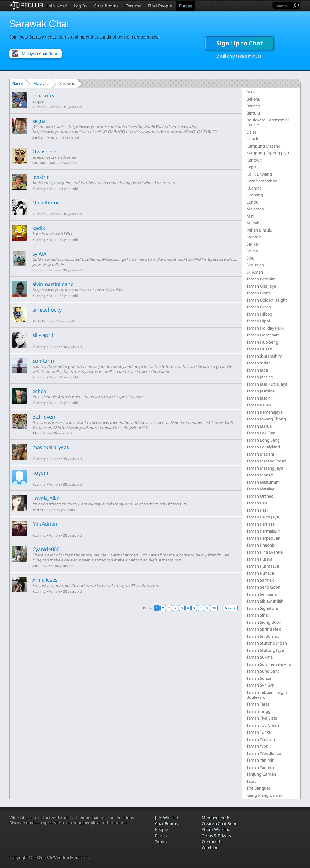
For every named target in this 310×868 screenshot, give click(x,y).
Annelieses (45, 580)
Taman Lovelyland (263, 447)
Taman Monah (260, 475)
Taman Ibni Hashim (264, 356)
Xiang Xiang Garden (265, 795)
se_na (39, 121)
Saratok (254, 237)
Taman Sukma (260, 657)
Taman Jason (258, 398)
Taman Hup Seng (262, 342)
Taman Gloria (259, 293)
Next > (230, 608)
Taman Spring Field (264, 629)
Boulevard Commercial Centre (268, 122)
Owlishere (44, 152)
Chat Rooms (106, 6)
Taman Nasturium (263, 482)
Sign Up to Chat (240, 43)
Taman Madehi (260, 454)
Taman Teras (258, 704)
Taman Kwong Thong (266, 419)
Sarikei (38, 138)
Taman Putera (259, 559)
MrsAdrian (45, 524)
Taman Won (258, 746)
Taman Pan (257, 503)
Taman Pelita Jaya (263, 517)
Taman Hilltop (259, 314)
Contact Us (212, 842)
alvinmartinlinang (53, 284)
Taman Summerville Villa (269, 664)
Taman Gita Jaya (261, 286)
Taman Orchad (260, 496)
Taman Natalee (260, 489)
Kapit (251, 167)
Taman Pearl (258, 510)
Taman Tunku (259, 732)
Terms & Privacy (216, 836)
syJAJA (39, 254)
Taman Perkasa (261, 524)
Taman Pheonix (261, 545)
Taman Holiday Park (265, 328)
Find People (160, 6)
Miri (36, 321)
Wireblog (210, 847)
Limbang (255, 195)
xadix (39, 228)
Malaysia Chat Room (41, 54)
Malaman (255, 209)
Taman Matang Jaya (265, 468)
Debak (252, 139)
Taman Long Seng (263, 440)
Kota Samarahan (262, 181)
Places (186, 6)
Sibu (36, 433)
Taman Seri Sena (262, 594)
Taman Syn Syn (261, 685)
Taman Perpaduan (263, 538)
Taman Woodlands (264, 753)
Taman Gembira (261, 279)
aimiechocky (47, 310)
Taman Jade (257, 370)
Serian (252, 251)
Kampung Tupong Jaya (268, 153)
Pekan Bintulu (259, 230)
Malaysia (41, 83)
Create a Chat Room (220, 823)
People (161, 829)
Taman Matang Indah (266, 461)
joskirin (41, 177)
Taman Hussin (260, 349)
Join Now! (57, 6)
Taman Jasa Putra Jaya (267, 384)
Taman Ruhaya (260, 573)
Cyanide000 (46, 549)
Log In (80, 6)
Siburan (39, 163)
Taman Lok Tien (261, 433)
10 (214, 608)
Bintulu (253, 113)
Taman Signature (262, 608)
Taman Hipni (258, 321)
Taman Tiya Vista (262, 718)
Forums (133, 6)
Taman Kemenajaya (265, 412)
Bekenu (254, 99)
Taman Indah (259, 363)
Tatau (252, 781)
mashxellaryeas (51, 447)
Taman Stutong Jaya (265, 650)
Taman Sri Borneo (263, 636)
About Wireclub (216, 829)
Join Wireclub (167, 818)
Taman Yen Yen (260, 767)
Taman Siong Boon (264, 622)
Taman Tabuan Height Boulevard (267, 695)
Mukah (253, 223)
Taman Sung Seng (263, 671)
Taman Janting (260, 377)
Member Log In (216, 818)
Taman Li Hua (259, 426)
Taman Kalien (259, 405)
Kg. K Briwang (259, 174)
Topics (161, 842)
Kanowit (254, 160)
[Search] (283, 6)
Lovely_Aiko (46, 498)
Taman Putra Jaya (263, 566)
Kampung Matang (263, 146)
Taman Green (259, 307)
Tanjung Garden (261, 774)
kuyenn (41, 473)
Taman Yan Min (261, 760)
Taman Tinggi (259, 711)
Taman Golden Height (267, 300)
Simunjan (255, 265)
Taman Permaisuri (263, 531)
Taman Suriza (259, 678)
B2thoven (44, 417)
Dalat (251, 132)
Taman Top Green (263, 725)
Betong (253, 106)
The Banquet (258, 788)
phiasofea (44, 96)
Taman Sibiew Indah (265, 601)
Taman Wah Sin (261, 739)
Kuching (39, 107)
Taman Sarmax (260, 580)
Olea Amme (46, 203)
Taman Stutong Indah (267, 643)
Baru (251, 92)
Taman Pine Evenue (265, 552)
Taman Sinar (258, 615)
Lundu (253, 202)
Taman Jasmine (261, 391)
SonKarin (43, 361)
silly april (43, 335)
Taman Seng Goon (263, 587)
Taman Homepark (263, 335)
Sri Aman (255, 272)
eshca (39, 391)
